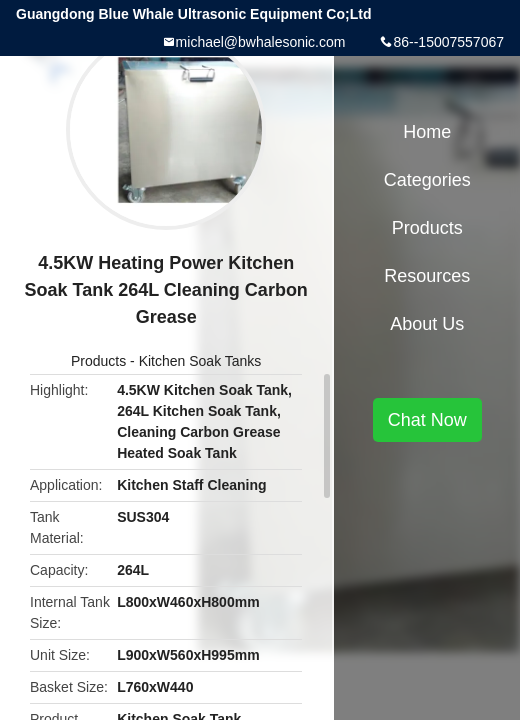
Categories (427, 180)
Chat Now (427, 420)
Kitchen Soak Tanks (200, 361)
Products (98, 361)
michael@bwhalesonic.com (261, 42)
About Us (427, 324)
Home (427, 132)
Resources (427, 276)
